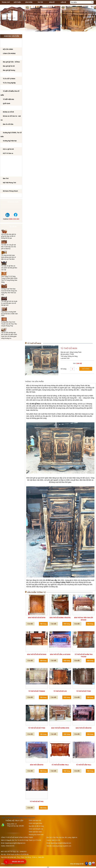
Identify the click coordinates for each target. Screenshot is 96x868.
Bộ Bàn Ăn (6, 108)
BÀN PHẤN (6, 162)
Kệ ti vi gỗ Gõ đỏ (8, 149)
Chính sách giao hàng (35, 823)
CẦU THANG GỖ (8, 170)
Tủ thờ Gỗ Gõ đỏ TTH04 (37, 728)
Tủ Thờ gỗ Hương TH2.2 (60, 765)
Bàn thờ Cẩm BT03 (37, 765)
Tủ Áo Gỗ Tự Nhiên (9, 79)
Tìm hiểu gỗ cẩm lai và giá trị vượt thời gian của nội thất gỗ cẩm (9, 303)
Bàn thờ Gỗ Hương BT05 (60, 728)
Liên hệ (63, 2)
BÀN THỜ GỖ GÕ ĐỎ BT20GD (37, 654)
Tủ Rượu (5, 166)
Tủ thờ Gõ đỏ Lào (60, 691)
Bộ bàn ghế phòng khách (12, 58)
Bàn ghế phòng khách (17, 818)
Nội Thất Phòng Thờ (10, 175)
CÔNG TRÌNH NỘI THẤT (10, 41)
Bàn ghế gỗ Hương (9, 70)
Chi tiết (30, 624)
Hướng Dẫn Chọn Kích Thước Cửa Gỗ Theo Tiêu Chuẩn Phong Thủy (9, 324)
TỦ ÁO (5, 75)
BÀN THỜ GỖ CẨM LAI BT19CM (60, 654)
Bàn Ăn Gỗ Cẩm (8, 124)
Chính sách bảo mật (35, 820)
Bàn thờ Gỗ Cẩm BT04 (84, 728)
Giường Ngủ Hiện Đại (10, 141)
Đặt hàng (43, 624)
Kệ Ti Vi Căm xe (8, 153)
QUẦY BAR (7, 104)
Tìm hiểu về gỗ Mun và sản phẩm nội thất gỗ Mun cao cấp (9, 268)
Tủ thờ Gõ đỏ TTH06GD (37, 691)
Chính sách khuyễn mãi (36, 829)
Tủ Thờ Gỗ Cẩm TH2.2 (84, 765)
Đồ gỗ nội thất (5, 818)
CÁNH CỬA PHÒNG (9, 54)
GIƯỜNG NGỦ (7, 129)
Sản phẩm (29, 2)
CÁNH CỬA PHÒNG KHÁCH (11, 45)
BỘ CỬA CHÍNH (8, 49)
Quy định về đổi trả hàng (36, 826)
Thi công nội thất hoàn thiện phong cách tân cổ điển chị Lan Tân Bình (8, 257)
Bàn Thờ (6, 178)
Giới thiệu (17, 2)
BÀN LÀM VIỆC (7, 158)
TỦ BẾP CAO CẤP (8, 87)
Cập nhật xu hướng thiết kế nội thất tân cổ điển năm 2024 (9, 314)
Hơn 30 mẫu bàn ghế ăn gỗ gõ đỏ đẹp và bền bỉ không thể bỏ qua (9, 236)
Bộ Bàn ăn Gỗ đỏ (8, 112)
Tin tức (40, 2)
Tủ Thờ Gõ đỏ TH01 (37, 802)
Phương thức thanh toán (36, 835)
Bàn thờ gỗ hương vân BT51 (60, 618)
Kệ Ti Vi (5, 145)
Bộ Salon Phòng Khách (10, 191)
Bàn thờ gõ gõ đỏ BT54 (37, 618)
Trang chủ (6, 2)
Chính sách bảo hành (35, 832)
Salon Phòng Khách (10, 187)
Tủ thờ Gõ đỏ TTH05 (84, 691)
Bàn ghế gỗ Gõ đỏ (9, 66)
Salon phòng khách (30, 818)
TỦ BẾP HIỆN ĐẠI (8, 99)
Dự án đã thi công (9, 195)
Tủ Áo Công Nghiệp (9, 83)
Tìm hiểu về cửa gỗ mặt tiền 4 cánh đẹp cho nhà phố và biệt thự (9, 247)
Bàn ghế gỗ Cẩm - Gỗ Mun (11, 62)
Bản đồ (52, 2)
